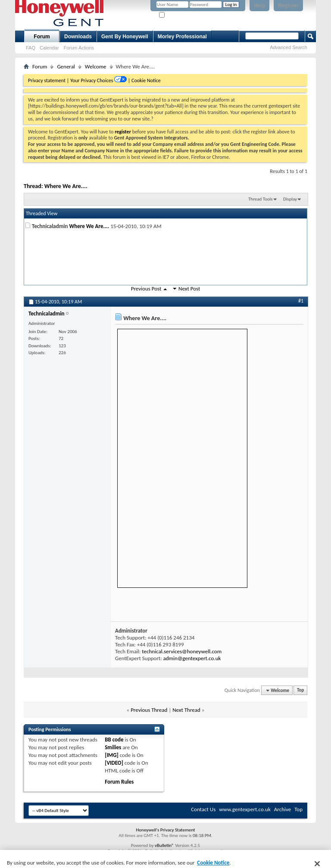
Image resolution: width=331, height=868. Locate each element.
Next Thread (186, 710)
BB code (114, 740)
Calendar (49, 48)
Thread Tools (261, 199)
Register (288, 6)
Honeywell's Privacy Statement (165, 830)
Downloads (78, 37)
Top (300, 690)
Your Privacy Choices (92, 80)
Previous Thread (149, 710)
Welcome (96, 66)
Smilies (113, 747)
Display (290, 199)
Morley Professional (182, 37)
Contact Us (203, 809)
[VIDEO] (114, 763)
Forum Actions (79, 48)
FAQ (31, 48)
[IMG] (112, 755)
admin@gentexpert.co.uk (192, 658)
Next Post (189, 289)
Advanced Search (289, 47)
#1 (301, 301)
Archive (283, 809)
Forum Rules (119, 782)
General (66, 66)
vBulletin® (164, 845)
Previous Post (146, 289)
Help (259, 6)
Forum (42, 37)
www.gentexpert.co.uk (245, 809)
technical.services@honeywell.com (182, 651)
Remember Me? (178, 15)
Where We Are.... (66, 186)
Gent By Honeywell (125, 37)
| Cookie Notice (144, 80)
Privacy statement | (48, 80)
